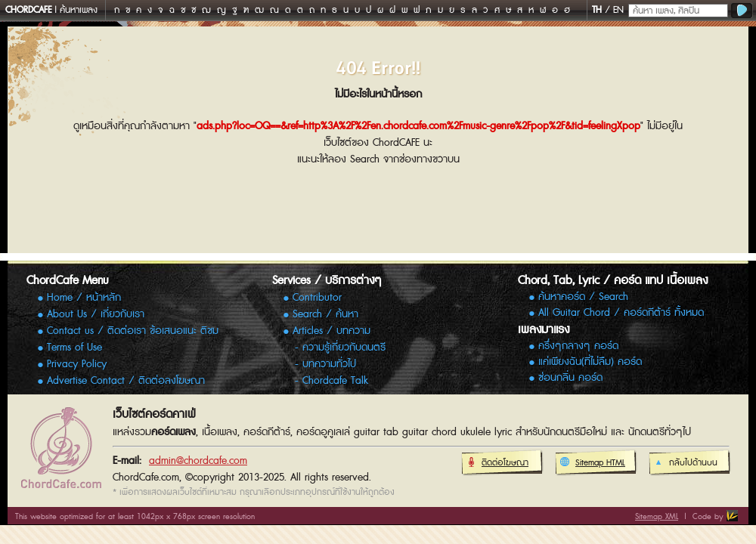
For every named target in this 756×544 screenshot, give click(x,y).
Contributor (317, 298)
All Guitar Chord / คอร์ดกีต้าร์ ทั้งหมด (621, 313)
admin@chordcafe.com (198, 461)
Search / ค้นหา (325, 314)
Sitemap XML (657, 516)
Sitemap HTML (592, 463)
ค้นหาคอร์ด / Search (583, 297)
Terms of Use (74, 348)
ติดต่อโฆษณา (497, 463)
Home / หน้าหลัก (84, 298)
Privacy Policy (77, 364)
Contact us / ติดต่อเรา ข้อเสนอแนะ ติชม (133, 331)
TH (597, 10)
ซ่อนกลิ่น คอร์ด (570, 378)
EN (618, 10)
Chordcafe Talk (335, 381)
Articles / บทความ (332, 331)
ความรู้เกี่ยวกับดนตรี (344, 348)
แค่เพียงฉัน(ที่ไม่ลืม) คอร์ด (590, 362)
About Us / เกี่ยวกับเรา (96, 314)
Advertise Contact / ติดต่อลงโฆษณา (126, 381)
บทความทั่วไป (329, 364)
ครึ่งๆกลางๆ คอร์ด (578, 346)
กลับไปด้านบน (685, 463)
